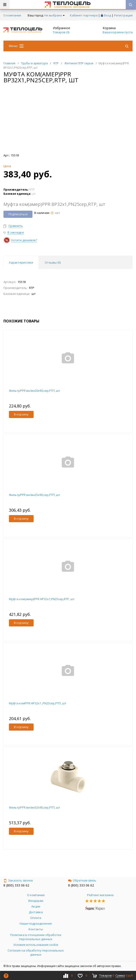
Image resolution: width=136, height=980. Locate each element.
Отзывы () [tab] (53, 262)
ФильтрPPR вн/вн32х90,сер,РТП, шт (35, 807)
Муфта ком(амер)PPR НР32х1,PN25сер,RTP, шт (42, 599)
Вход (108, 15)
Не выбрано (55, 15)
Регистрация (123, 15)
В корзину (21, 414)
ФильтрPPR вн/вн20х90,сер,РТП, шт (35, 391)
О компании (12, 15)
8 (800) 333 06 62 (16, 885)
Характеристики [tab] (21, 262)
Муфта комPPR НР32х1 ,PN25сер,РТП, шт (38, 703)
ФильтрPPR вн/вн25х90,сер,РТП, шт (35, 495)
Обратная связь (82, 880)
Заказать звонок (18, 880)
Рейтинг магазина (100, 895)
